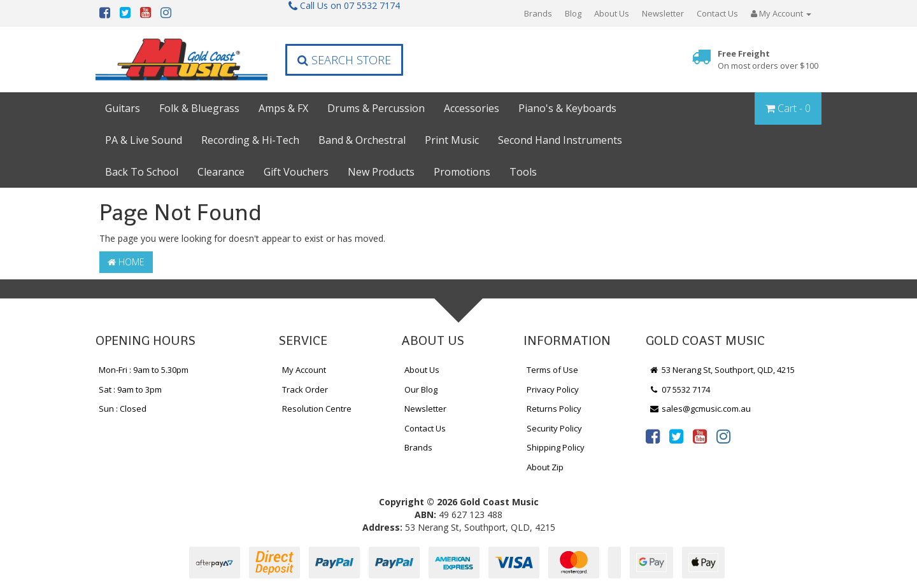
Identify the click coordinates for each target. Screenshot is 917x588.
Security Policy (554, 428)
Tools (523, 172)
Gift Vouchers (296, 172)
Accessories (472, 108)
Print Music (452, 140)
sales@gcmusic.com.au (700, 409)
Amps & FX (283, 108)
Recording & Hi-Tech (250, 140)
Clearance (221, 172)
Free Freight (768, 59)
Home (126, 262)
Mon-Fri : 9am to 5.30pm (144, 370)
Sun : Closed (123, 409)
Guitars (123, 108)
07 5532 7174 (679, 389)
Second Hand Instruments (560, 140)
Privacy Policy (553, 389)
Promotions (462, 172)
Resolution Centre (317, 409)
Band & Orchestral (362, 140)
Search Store (344, 60)
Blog (573, 13)
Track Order (305, 389)
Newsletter (663, 13)
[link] (653, 436)
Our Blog (421, 389)
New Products (381, 172)
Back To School (142, 172)
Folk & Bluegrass (199, 108)
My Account (304, 370)
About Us (612, 13)
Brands (538, 13)
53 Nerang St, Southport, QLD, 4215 (722, 370)
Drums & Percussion (376, 108)
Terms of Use (552, 370)
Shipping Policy (556, 447)
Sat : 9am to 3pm (130, 389)
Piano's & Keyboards (567, 108)
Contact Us (717, 13)
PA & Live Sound (144, 140)
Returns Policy (554, 409)
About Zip (545, 467)
